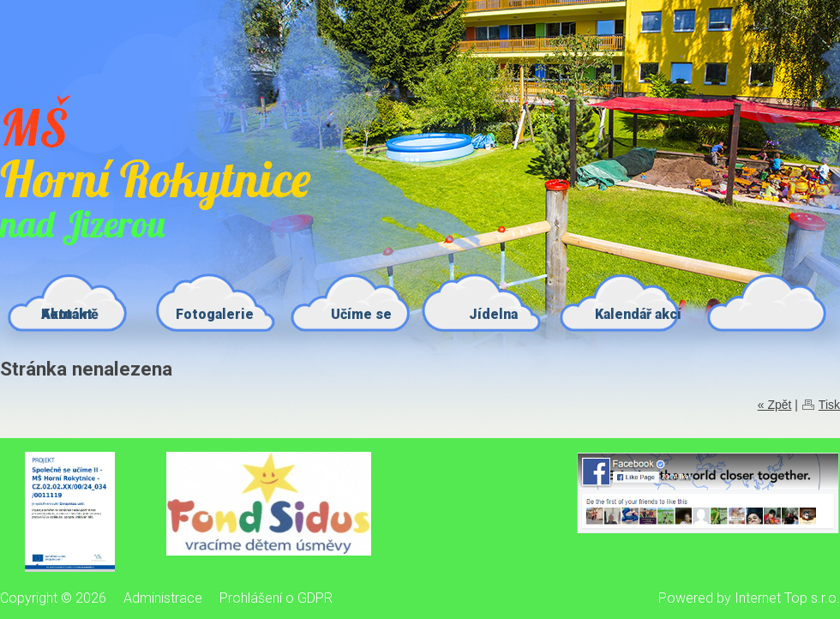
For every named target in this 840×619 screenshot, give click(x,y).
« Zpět (775, 405)
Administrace (163, 598)
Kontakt (67, 314)
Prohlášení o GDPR (276, 598)
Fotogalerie (215, 314)
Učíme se (361, 314)
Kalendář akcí (638, 314)
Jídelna (493, 314)
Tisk (829, 405)
